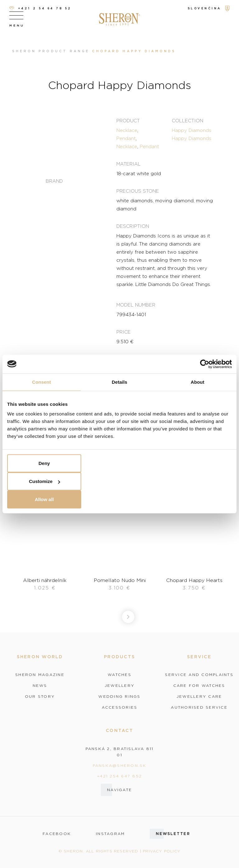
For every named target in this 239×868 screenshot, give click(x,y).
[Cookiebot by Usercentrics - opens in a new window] (205, 364)
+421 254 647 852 (119, 776)
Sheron (24, 51)
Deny (44, 463)
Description (133, 226)
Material (129, 164)
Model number (136, 305)
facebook (57, 834)
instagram (110, 834)
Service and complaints (199, 675)
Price (124, 332)
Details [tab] (119, 382)
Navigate (119, 790)
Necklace (127, 130)
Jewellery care (199, 697)
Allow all (44, 499)
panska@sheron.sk (120, 765)
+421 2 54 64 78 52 (40, 9)
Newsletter (173, 834)
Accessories (120, 707)
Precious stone (138, 191)
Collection (187, 120)
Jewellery (119, 686)
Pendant (126, 138)
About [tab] (198, 382)
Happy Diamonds (192, 130)
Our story (40, 697)
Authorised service (199, 707)
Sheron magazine (40, 675)
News (40, 686)
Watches (119, 675)
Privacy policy (162, 851)
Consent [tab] (42, 382)
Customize (45, 481)
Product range (64, 51)
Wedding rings (119, 697)
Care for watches (199, 686)
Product (128, 120)
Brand (54, 181)
